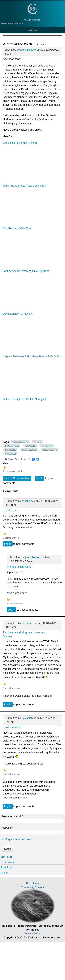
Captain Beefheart (29, 450)
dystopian (27, 718)
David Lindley (11, 450)
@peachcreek (15, 572)
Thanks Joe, (10, 510)
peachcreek (28, 501)
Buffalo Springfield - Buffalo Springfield (25, 399)
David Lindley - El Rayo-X (18, 314)
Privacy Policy (32, 934)
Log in (40, 478)
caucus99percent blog (17, 478)
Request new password (19, 839)
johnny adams (47, 446)
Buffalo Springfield (50, 450)
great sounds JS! (13, 727)
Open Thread (11, 454)
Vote (5, 463)
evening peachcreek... (19, 567)
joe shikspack (28, 50)
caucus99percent (32, 20)
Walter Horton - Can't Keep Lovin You (24, 186)
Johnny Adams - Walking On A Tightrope (26, 271)
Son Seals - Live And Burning (20, 143)
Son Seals (38, 442)
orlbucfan (27, 623)
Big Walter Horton (12, 446)
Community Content (32, 887)
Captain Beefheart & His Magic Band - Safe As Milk (32, 356)
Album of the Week (20, 442)
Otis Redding (31, 446)
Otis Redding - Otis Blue (17, 228)
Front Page (32, 883)
